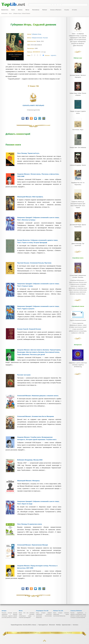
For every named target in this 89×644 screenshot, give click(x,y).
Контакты (75, 625)
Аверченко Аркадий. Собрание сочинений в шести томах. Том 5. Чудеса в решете (38, 308)
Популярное (36, 10)
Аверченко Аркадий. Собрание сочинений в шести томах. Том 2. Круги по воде (38, 503)
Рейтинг (45, 10)
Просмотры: (31, 48)
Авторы (20, 10)
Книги (13, 10)
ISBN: (29, 45)
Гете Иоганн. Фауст (78, 126)
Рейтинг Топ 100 (58, 611)
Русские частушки (24, 375)
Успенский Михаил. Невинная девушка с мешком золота (38, 396)
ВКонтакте (52, 625)
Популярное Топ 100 (42, 611)
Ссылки (67, 10)
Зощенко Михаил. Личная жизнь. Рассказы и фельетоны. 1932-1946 (38, 175)
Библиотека (5, 10)
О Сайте (75, 10)
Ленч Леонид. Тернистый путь (28, 153)
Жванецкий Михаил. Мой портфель (30, 197)
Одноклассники (66, 625)
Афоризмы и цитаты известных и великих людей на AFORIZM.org (78, 346)
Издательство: (32, 41)
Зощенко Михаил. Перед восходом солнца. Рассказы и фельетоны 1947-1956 (37, 567)
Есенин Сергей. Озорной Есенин (29, 329)
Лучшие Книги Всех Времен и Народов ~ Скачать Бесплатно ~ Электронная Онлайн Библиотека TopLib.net (46, 633)
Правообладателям (33, 110)
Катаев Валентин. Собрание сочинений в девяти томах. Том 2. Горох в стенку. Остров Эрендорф (38, 241)
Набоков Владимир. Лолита (78, 160)
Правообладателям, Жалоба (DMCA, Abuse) (24, 625)
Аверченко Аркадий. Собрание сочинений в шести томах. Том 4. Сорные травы (38, 285)
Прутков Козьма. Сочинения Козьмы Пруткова (34, 263)
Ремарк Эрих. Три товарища (78, 143)
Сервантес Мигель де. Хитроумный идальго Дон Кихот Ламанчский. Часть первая (78, 196)
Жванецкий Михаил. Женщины (28, 481)
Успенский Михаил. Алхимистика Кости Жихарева (36, 416)
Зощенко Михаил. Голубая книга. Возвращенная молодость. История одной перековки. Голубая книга (37, 438)
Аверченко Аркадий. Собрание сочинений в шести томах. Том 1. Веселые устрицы (38, 219)
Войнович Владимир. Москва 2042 (30, 460)
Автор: (29, 34)
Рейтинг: (30, 52)
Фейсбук (58, 625)
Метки (27, 10)
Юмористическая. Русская (40, 38)
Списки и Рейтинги (56, 10)
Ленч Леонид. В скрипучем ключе (30, 524)
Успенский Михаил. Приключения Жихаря (33, 545)
